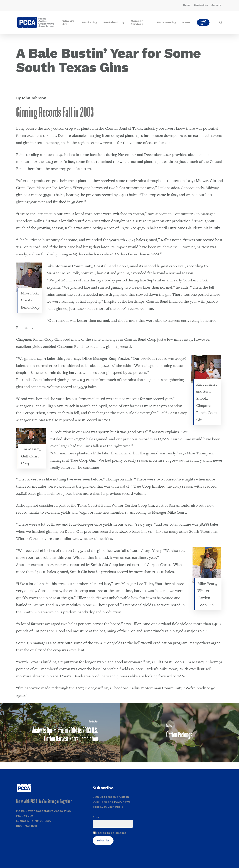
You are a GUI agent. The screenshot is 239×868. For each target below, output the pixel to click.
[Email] (113, 824)
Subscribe (103, 841)
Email (97, 817)
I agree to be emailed (111, 833)
